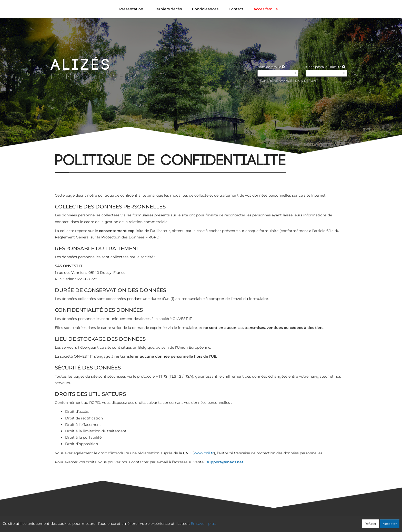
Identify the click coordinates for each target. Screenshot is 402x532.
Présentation (131, 9)
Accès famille (266, 9)
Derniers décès (168, 9)
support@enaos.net (225, 462)
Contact (236, 9)
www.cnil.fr (204, 453)
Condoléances (205, 9)
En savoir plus (203, 524)
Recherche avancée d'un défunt (288, 81)
